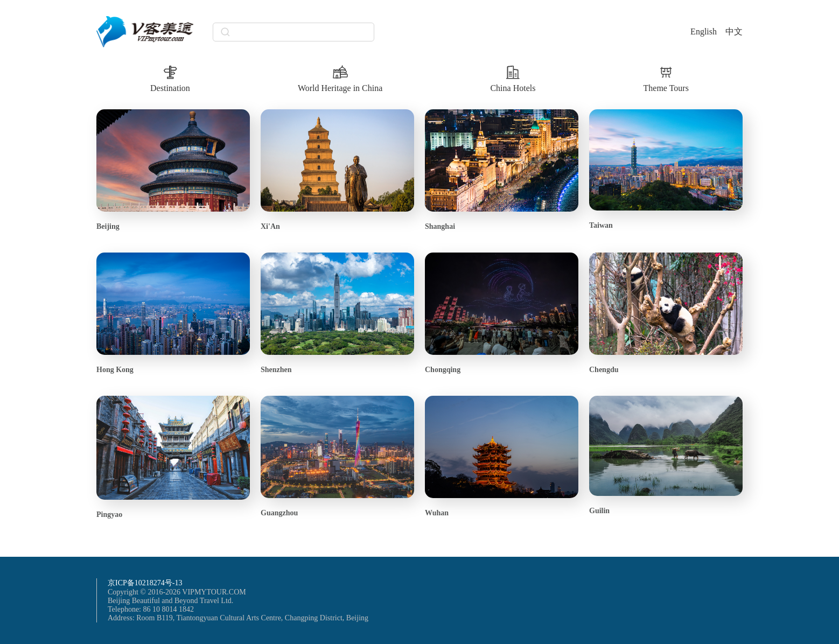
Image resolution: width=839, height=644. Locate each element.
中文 (734, 31)
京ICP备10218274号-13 (145, 583)
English (704, 31)
